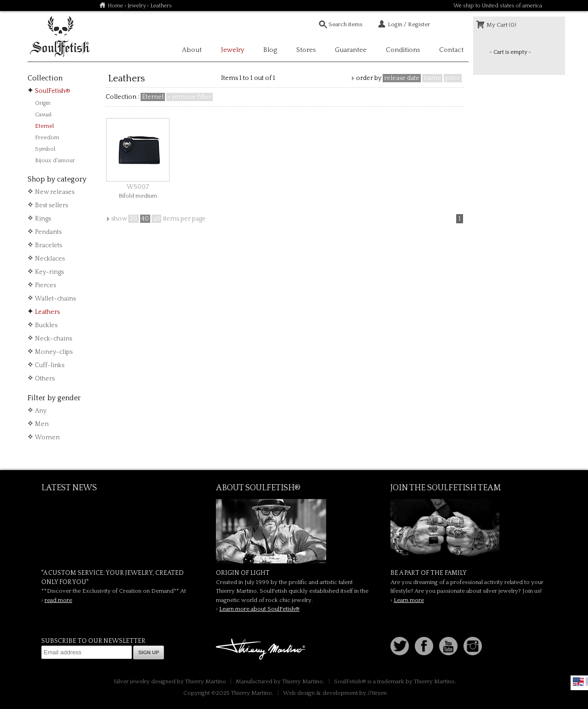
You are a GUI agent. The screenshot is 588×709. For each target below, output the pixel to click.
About (192, 50)
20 (133, 219)
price (453, 78)
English (578, 681)
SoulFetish (294, 531)
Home (115, 6)
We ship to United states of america (498, 6)
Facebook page (424, 646)
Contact (451, 50)
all (156, 219)
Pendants (48, 232)
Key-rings (49, 272)
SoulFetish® (53, 91)
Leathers (47, 312)
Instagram (473, 646)
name (432, 78)
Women (47, 437)
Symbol (45, 149)
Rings (43, 219)
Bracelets (48, 245)
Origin (43, 103)
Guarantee (351, 50)
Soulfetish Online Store (60, 37)
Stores (306, 50)
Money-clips (54, 352)
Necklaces (50, 259)
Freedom (47, 137)
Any (41, 411)
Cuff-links (50, 365)
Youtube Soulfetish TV (448, 646)
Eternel (44, 126)
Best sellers (51, 205)
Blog (270, 50)
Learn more (409, 600)
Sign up (149, 652)
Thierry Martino (262, 650)
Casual (43, 114)
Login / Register (409, 24)
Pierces (45, 285)
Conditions (403, 50)
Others (45, 379)
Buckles (46, 325)
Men (42, 424)
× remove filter (189, 97)
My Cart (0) (501, 25)
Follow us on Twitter (400, 646)
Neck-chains (54, 339)
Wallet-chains (55, 299)
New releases (55, 192)
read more (58, 600)
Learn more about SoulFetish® (259, 609)
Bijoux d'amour (55, 160)
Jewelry (137, 6)
